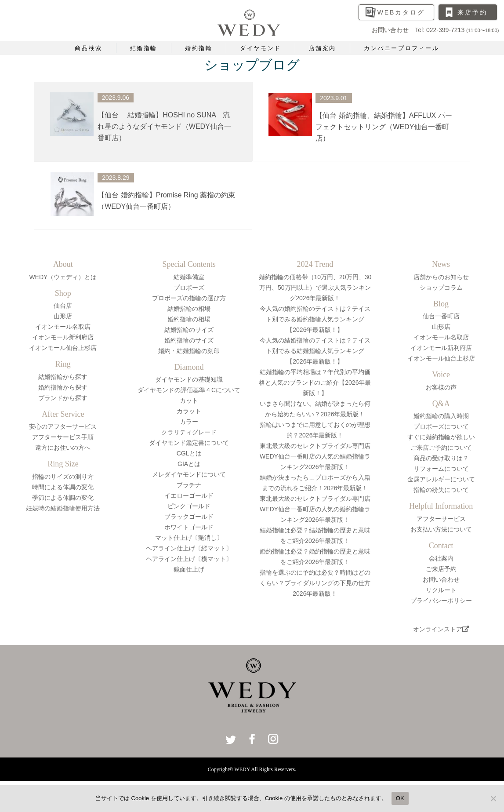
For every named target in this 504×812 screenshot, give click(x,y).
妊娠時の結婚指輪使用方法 (63, 508)
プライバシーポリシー (441, 601)
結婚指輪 (144, 48)
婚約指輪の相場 (189, 319)
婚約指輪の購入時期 (441, 416)
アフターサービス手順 (63, 437)
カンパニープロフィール (402, 48)
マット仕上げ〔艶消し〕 (189, 538)
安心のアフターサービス (63, 426)
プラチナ (189, 485)
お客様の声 (441, 387)
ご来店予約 (441, 569)
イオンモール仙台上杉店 (63, 348)
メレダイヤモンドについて (189, 474)
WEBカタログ (401, 12)
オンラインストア (441, 629)
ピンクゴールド (189, 506)
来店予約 (472, 12)
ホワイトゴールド (189, 527)
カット (189, 401)
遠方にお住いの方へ (63, 448)
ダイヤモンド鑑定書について (189, 443)
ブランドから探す (63, 398)
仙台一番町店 (441, 316)
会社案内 (441, 558)
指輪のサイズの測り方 (63, 477)
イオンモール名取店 (63, 327)
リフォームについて (441, 469)
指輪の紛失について (441, 490)
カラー (189, 422)
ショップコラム (441, 288)
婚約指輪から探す (63, 387)
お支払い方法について (441, 529)
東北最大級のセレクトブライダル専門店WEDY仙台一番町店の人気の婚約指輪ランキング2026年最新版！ (315, 509)
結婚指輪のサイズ (189, 330)
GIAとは (189, 464)
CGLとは (189, 453)
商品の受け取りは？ (441, 458)
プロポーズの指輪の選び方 (189, 298)
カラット (189, 411)
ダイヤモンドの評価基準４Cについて (189, 390)
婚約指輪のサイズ (189, 340)
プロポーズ (189, 288)
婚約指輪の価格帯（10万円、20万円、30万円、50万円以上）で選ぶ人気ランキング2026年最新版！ (315, 288)
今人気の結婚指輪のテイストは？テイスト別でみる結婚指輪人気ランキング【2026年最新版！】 (315, 351)
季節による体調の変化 (63, 498)
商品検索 (88, 48)
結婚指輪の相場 (189, 309)
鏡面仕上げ (189, 569)
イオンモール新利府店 (63, 337)
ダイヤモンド (261, 48)
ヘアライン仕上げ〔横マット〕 (189, 559)
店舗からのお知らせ (441, 277)
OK (400, 798)
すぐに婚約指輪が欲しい (441, 437)
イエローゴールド (189, 495)
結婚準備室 (189, 277)
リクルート (441, 590)
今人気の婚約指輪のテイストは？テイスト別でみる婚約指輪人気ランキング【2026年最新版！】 (315, 319)
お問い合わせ (441, 579)
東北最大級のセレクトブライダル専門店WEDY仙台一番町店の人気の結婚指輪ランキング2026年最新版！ (315, 456)
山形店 (63, 316)
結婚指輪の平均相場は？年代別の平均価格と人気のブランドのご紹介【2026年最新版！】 (315, 382)
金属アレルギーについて (441, 479)
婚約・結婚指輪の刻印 (189, 351)
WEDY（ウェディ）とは (63, 277)
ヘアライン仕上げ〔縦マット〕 (189, 548)
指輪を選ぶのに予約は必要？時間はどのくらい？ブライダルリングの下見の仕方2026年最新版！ (315, 583)
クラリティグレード (189, 432)
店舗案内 (323, 48)
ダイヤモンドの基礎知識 (189, 379)
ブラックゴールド (189, 517)
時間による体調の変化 (63, 487)
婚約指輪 (199, 48)
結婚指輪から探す (63, 377)
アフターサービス (441, 519)
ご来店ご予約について (441, 448)
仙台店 (63, 306)
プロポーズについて (441, 426)
